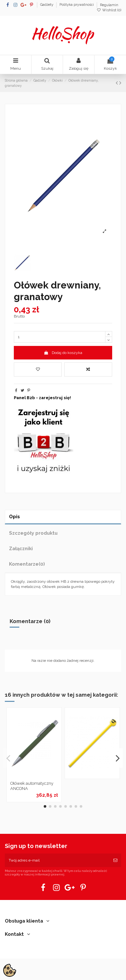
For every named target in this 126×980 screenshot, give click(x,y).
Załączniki (21, 548)
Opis (14, 516)
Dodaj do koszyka (63, 353)
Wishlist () (109, 10)
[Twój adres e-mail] (57, 860)
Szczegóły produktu (33, 533)
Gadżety (47, 5)
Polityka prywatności (77, 5)
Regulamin (109, 5)
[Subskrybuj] (115, 860)
